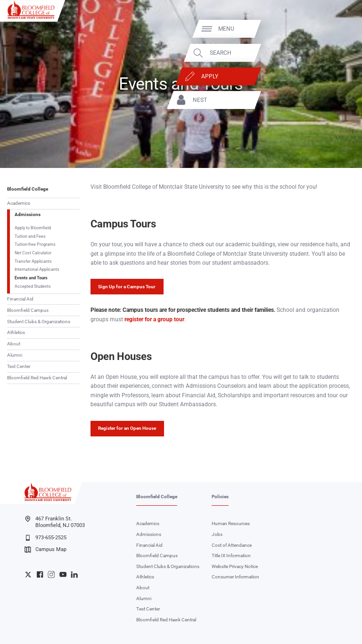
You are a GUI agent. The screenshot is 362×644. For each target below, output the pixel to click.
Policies (220, 497)
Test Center (19, 366)
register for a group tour (154, 319)
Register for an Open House (127, 428)
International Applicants (37, 269)
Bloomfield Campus (28, 310)
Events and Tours (31, 278)
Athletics (16, 332)
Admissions (28, 214)
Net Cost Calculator (33, 253)
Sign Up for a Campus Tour (127, 287)
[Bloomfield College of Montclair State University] (31, 9)
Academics (19, 203)
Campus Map (45, 550)
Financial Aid (20, 299)
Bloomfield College (28, 189)
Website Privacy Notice (235, 566)
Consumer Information (235, 577)
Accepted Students (33, 286)
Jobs (217, 534)
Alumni (15, 355)
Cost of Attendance (232, 545)
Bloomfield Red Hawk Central (37, 378)
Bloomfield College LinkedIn (74, 574)
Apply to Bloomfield (33, 228)
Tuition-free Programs (35, 244)
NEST (307, 100)
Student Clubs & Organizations (39, 322)
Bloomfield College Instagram (51, 574)
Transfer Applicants (33, 261)
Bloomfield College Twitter (28, 574)
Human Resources (231, 523)
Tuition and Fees (30, 236)
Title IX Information (231, 556)
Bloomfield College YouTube (63, 574)
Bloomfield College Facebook (40, 574)
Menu (334, 29)
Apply (317, 76)
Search (328, 53)
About (14, 344)
